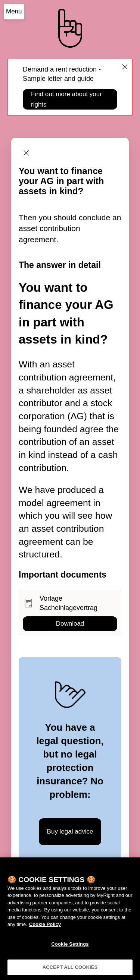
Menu (14, 11)
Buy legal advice (70, 832)
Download (70, 624)
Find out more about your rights (66, 99)
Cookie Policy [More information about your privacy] (45, 927)
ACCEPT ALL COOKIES (70, 970)
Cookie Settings (70, 946)
